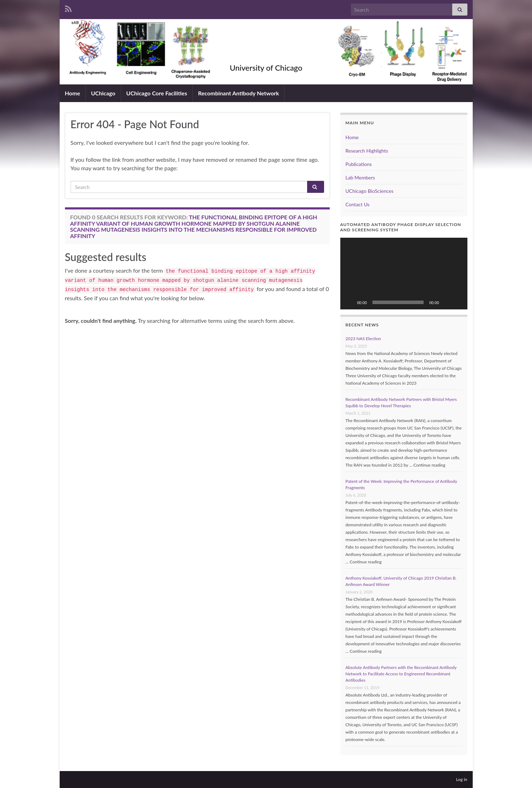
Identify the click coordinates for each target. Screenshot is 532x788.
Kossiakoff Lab (266, 56)
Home (73, 93)
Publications (359, 164)
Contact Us (358, 204)
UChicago (103, 93)
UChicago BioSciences (370, 191)
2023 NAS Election (363, 339)
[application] (404, 274)
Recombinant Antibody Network (238, 93)
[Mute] (447, 302)
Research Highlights (367, 151)
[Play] (349, 302)
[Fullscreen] (458, 302)
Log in (462, 779)
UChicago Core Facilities (157, 93)
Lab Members (360, 177)
